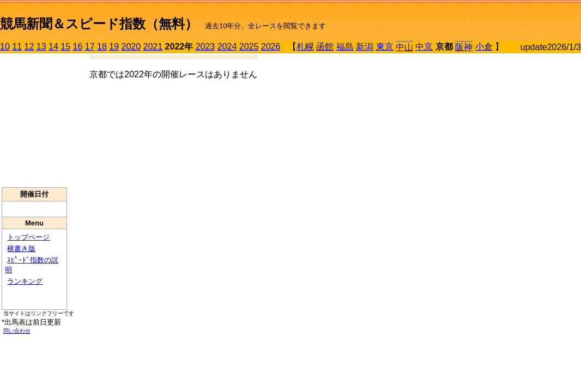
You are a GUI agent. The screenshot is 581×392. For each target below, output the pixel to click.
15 (65, 47)
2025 (249, 47)
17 (90, 47)
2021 (153, 47)
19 (114, 47)
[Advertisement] (34, 120)
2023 (205, 47)
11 (17, 47)
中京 (424, 47)
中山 (404, 47)
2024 (227, 47)
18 (102, 47)
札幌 (305, 47)
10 (5, 47)
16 (78, 47)
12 (29, 47)
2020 (131, 47)
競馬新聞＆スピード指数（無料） (99, 24)
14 (53, 47)
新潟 (365, 47)
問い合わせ (17, 331)
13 (41, 47)
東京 (385, 47)
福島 (345, 47)
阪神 (464, 47)
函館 (325, 47)
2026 (271, 47)
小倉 (484, 47)
